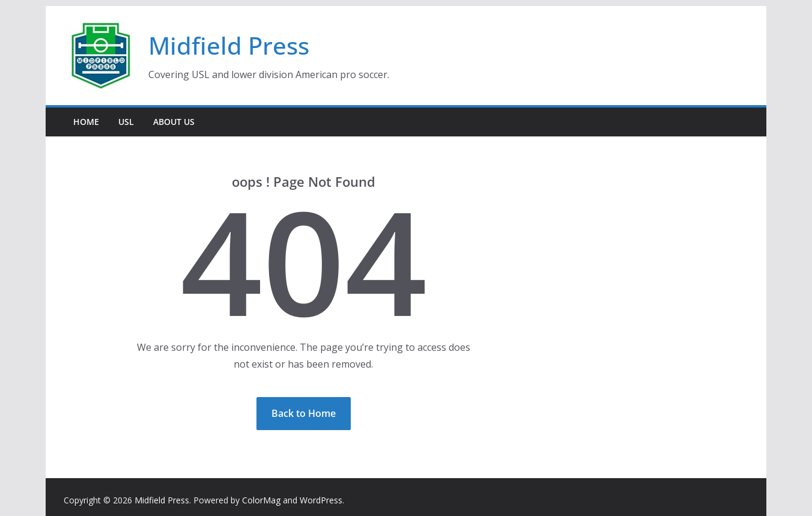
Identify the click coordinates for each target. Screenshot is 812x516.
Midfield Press (229, 45)
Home (86, 122)
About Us (174, 122)
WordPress (321, 500)
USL (126, 122)
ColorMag (261, 500)
